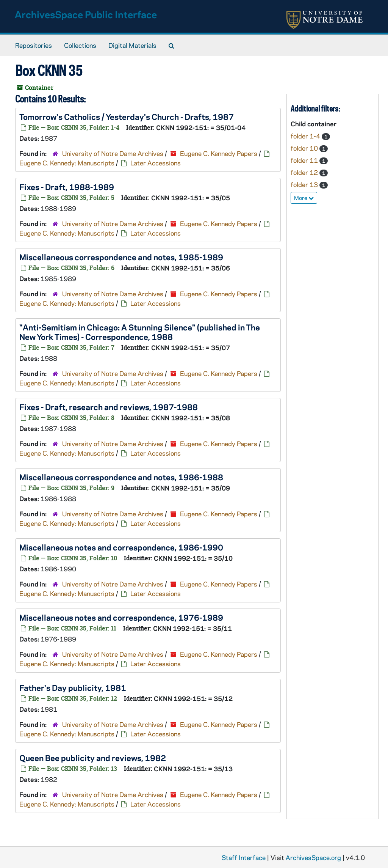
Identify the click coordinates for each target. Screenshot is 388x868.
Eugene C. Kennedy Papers (219, 153)
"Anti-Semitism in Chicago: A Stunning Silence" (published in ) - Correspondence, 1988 (140, 332)
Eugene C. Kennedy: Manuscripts (67, 163)
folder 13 (305, 184)
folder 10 (305, 148)
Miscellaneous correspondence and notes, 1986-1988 (121, 477)
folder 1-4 (306, 136)
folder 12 (305, 172)
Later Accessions (156, 163)
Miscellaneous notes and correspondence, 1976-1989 (121, 617)
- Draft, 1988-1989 (67, 187)
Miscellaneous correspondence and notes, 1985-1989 (121, 257)
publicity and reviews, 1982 (93, 758)
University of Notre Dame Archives (113, 153)
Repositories (34, 45)
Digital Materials (132, 45)
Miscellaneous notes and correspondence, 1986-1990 (121, 547)
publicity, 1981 (73, 687)
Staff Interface (244, 857)
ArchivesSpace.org (313, 857)
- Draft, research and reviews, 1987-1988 (109, 407)
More (304, 198)
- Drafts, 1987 (127, 116)
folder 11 (305, 160)
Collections (80, 45)
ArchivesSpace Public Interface (86, 14)
